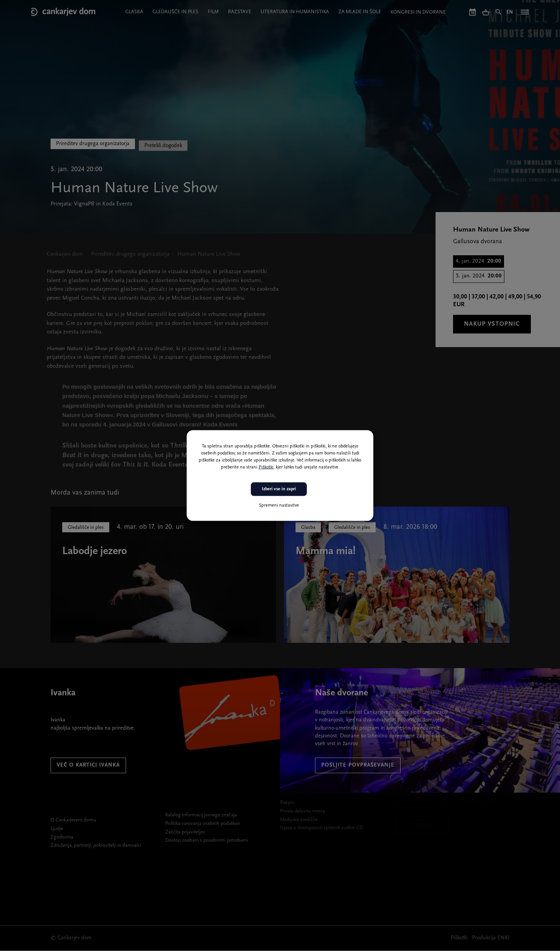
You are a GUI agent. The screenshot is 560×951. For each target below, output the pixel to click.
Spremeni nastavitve (279, 505)
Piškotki (266, 467)
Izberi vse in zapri (279, 489)
